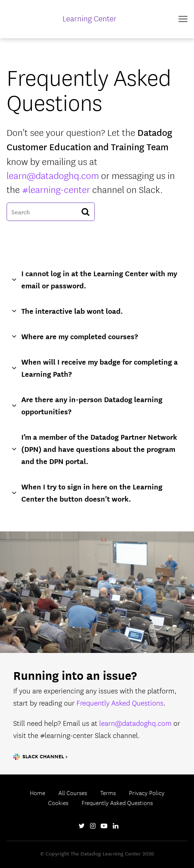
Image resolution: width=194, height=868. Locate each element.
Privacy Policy (147, 793)
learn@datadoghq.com (53, 175)
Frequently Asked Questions (120, 702)
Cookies (58, 802)
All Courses (73, 793)
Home (37, 793)
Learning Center (89, 18)
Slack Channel (43, 756)
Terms (108, 793)
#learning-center (56, 189)
